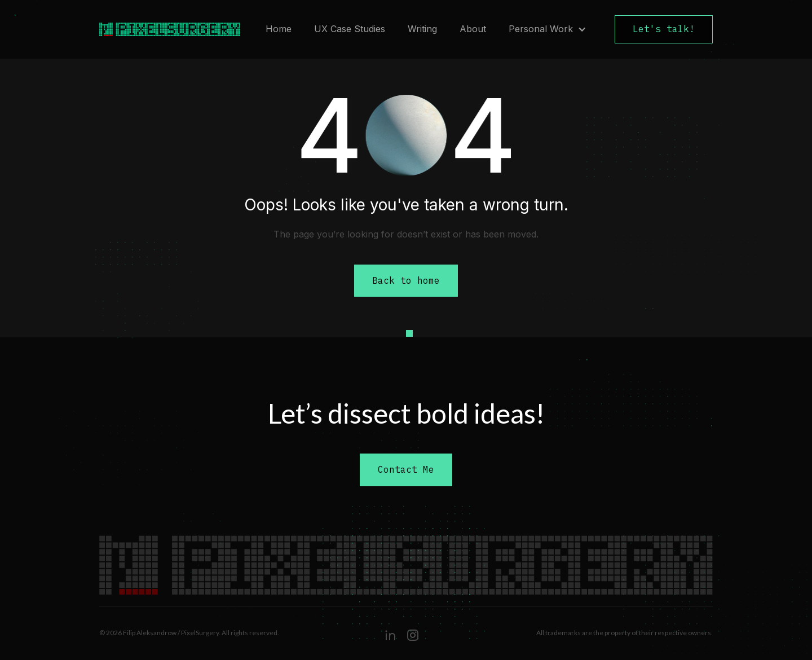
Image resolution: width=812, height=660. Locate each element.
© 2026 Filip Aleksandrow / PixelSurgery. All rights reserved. (189, 633)
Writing (422, 29)
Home (279, 29)
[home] (164, 29)
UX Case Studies (350, 29)
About (473, 29)
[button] (548, 29)
